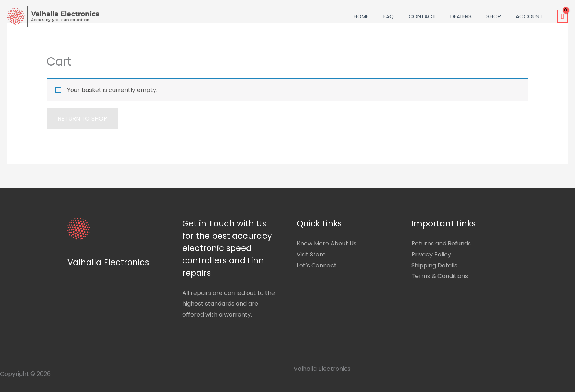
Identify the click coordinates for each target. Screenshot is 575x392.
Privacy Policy (431, 254)
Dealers (461, 16)
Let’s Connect (317, 265)
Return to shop (82, 119)
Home (361, 16)
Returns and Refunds (441, 243)
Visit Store (311, 254)
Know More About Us (327, 243)
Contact (422, 16)
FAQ (389, 16)
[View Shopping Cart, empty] (563, 16)
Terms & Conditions (440, 276)
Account (529, 16)
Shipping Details (434, 265)
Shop (494, 16)
